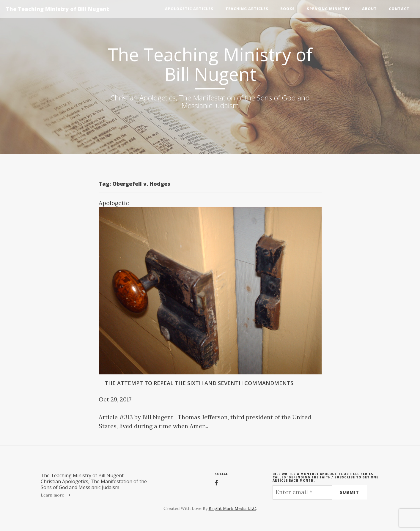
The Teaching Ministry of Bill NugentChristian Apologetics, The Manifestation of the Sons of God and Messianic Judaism (94, 481)
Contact (399, 9)
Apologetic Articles (189, 9)
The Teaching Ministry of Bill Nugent (58, 9)
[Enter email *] (302, 492)
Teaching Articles (247, 9)
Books (288, 9)
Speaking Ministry (328, 9)
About (369, 9)
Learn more (56, 495)
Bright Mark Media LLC (232, 508)
